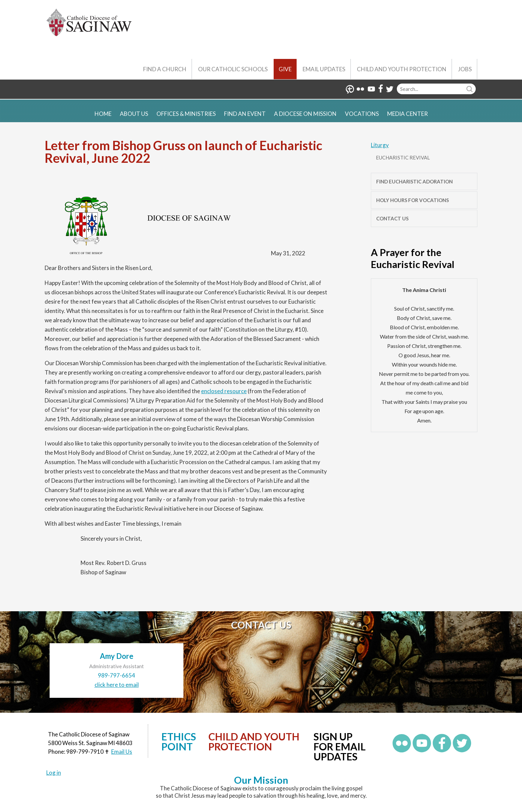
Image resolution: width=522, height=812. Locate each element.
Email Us (122, 752)
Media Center (407, 114)
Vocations (362, 114)
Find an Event (245, 114)
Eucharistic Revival (403, 157)
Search (470, 89)
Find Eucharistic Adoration (414, 181)
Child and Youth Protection (402, 69)
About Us (134, 114)
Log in (54, 773)
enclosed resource (224, 391)
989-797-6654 (117, 675)
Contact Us (392, 218)
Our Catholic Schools (233, 69)
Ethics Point (179, 741)
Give (285, 69)
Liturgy (380, 145)
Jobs (465, 69)
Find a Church (165, 69)
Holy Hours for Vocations (412, 200)
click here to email (117, 685)
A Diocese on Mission (305, 114)
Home (103, 114)
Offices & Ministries (186, 114)
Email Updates (324, 69)
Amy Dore (117, 656)
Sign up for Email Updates (340, 746)
